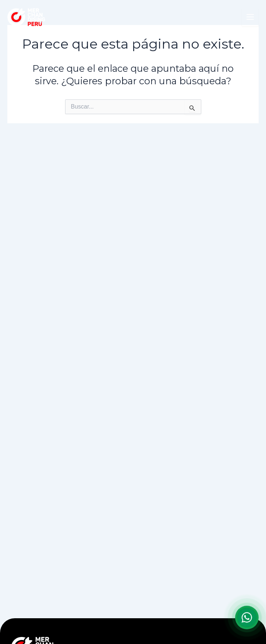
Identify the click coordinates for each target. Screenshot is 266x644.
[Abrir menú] (250, 17)
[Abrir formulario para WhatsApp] (247, 618)
